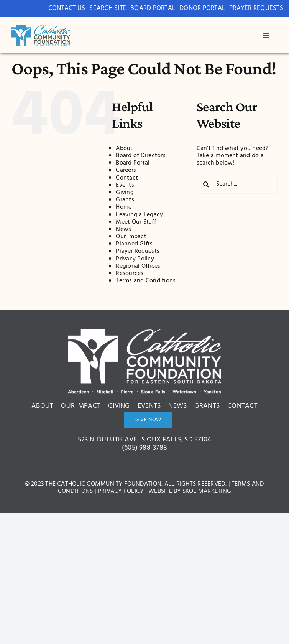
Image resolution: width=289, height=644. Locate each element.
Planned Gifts (134, 244)
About (124, 148)
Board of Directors (140, 155)
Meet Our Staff (136, 222)
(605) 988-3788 (144, 447)
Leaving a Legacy (139, 214)
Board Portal (133, 163)
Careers (126, 170)
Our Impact (131, 236)
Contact (127, 177)
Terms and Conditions (146, 280)
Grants (125, 199)
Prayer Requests (138, 251)
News (123, 229)
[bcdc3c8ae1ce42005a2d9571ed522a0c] (41, 28)
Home (124, 207)
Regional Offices (138, 266)
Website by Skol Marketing (190, 491)
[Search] (206, 184)
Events (125, 185)
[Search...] (237, 184)
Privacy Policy (135, 258)
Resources (130, 273)
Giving (125, 192)
